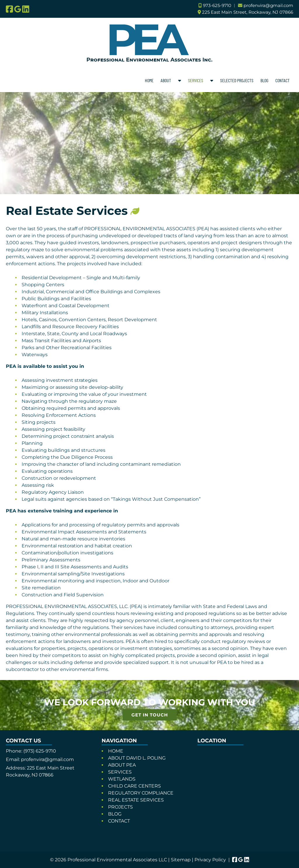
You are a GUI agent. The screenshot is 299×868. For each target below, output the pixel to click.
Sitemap (181, 860)
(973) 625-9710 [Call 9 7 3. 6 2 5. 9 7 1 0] (40, 751)
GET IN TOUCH (150, 715)
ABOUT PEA (122, 765)
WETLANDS (122, 779)
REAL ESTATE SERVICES (136, 800)
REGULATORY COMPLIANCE (141, 793)
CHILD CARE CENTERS (134, 786)
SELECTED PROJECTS (237, 80)
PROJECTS (120, 807)
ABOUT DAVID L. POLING (137, 758)
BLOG (264, 80)
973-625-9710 (217, 5)
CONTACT (283, 80)
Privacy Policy (210, 860)
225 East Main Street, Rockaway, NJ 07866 (248, 12)
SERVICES (196, 80)
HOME (149, 80)
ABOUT (166, 80)
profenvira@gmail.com (268, 5)
